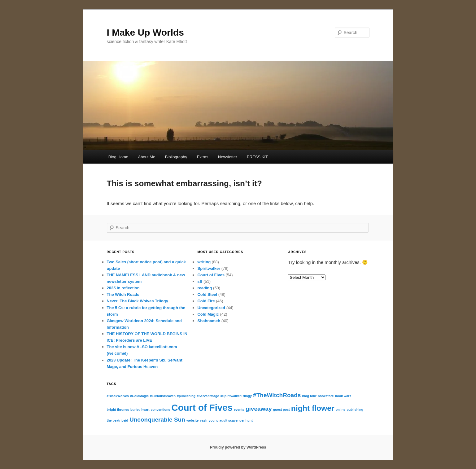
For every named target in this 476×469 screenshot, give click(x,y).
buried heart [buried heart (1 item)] (140, 410)
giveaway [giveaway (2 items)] (259, 409)
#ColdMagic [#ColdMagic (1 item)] (139, 396)
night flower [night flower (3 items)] (313, 408)
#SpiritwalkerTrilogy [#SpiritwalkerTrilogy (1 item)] (236, 396)
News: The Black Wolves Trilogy (138, 301)
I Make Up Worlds (146, 32)
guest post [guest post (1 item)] (282, 410)
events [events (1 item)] (239, 410)
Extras (203, 157)
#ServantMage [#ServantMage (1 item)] (208, 396)
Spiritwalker (209, 268)
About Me (147, 157)
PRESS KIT (257, 157)
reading (205, 288)
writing (204, 262)
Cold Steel (207, 294)
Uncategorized (211, 308)
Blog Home (118, 157)
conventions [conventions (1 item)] (161, 410)
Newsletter (227, 157)
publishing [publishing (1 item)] (355, 410)
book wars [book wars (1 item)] (343, 396)
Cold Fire (206, 301)
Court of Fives (211, 275)
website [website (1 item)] (192, 420)
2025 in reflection (123, 288)
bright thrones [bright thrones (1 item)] (118, 410)
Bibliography (176, 157)
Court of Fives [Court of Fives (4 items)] (202, 408)
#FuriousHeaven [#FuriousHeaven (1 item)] (163, 396)
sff (200, 281)
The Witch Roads (123, 294)
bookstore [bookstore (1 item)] (326, 396)
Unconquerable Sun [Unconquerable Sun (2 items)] (157, 420)
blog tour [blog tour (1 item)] (309, 396)
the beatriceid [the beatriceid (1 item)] (118, 420)
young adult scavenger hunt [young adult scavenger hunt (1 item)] (231, 420)
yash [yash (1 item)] (203, 420)
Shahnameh (209, 321)
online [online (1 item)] (341, 410)
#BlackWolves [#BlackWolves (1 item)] (118, 396)
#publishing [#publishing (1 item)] (186, 396)
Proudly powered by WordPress (238, 447)
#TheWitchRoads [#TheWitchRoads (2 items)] (277, 395)
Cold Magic (208, 314)
